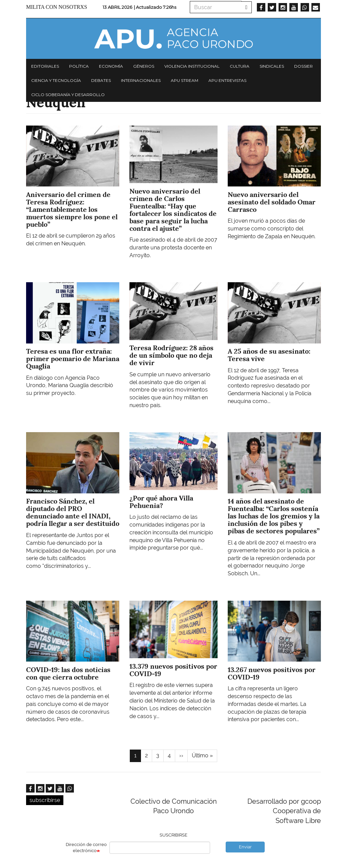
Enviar (245, 847)
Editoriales (45, 66)
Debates (101, 80)
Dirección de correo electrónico (86, 848)
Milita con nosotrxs (57, 7)
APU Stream (185, 80)
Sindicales (272, 66)
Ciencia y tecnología (56, 80)
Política (79, 66)
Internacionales (141, 80)
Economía (111, 66)
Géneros (144, 66)
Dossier (303, 66)
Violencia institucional (192, 66)
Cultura (240, 66)
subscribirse (45, 800)
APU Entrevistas (227, 80)
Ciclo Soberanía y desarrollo (68, 95)
